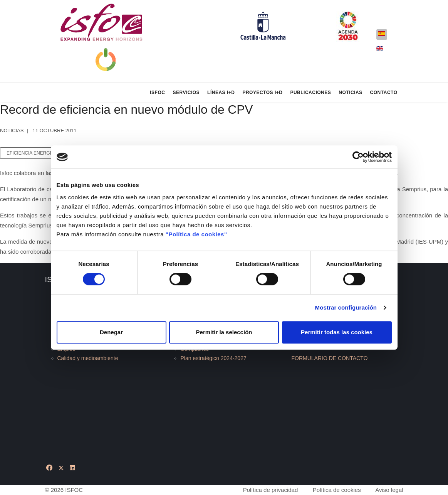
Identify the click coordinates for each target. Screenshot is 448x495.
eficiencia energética (35, 153)
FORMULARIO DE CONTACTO (329, 358)
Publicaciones (310, 93)
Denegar (111, 332)
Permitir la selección (224, 332)
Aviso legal (389, 490)
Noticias (350, 93)
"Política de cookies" (196, 234)
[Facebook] (49, 468)
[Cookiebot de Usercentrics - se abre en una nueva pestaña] (358, 157)
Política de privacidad (271, 490)
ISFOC (157, 93)
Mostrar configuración (346, 307)
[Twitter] (61, 468)
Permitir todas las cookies (337, 332)
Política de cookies (337, 490)
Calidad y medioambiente (88, 358)
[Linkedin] (72, 468)
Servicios (186, 93)
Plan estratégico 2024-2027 (213, 358)
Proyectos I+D (262, 93)
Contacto (384, 93)
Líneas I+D (221, 93)
